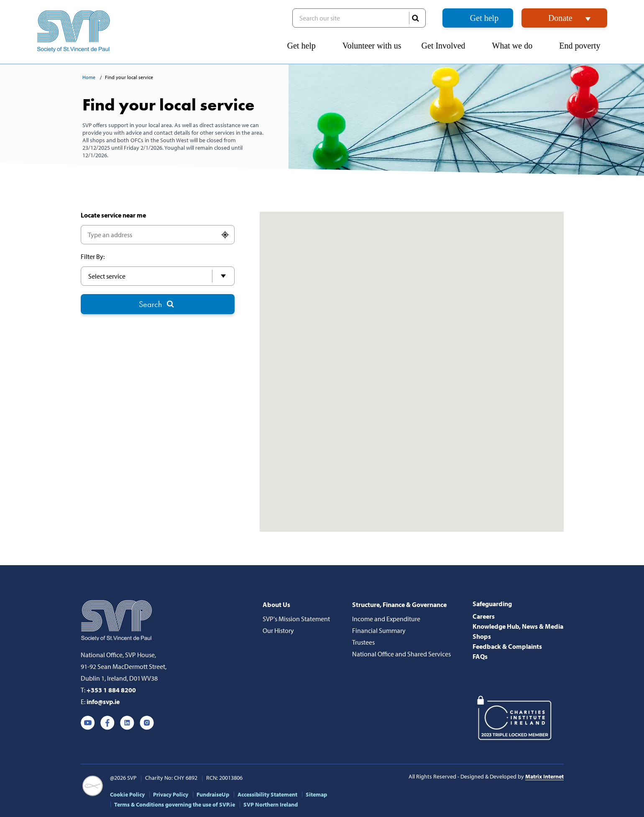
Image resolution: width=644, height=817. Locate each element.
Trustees (363, 642)
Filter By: (93, 256)
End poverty (583, 46)
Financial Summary (379, 630)
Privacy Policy (171, 794)
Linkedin (127, 723)
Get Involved (447, 46)
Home (89, 77)
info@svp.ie (103, 702)
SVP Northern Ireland (271, 804)
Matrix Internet (544, 776)
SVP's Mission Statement (296, 619)
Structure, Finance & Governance (399, 604)
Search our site (359, 18)
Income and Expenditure (386, 619)
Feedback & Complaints (507, 646)
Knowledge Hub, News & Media (518, 626)
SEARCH (415, 18)
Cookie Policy (127, 794)
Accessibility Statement (267, 794)
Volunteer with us (372, 46)
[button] (635, 40)
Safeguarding (492, 604)
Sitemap (316, 794)
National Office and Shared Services (401, 654)
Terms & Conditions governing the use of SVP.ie (175, 804)
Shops (482, 636)
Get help (484, 18)
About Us (276, 604)
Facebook (107, 723)
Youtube (88, 723)
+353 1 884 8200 (111, 690)
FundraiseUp (213, 794)
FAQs (480, 656)
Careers (484, 616)
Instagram (147, 723)
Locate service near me (113, 215)
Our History (278, 630)
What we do (516, 46)
